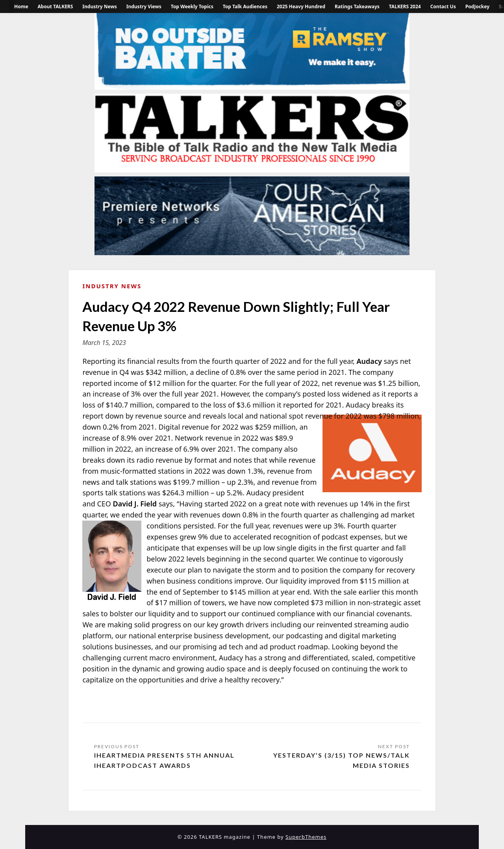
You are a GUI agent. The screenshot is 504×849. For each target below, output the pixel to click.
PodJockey (477, 6)
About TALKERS (56, 6)
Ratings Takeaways (357, 6)
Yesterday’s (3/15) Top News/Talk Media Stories (342, 760)
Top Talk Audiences (245, 6)
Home (21, 6)
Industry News (99, 6)
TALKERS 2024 (405, 6)
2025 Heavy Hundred (301, 6)
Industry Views (144, 6)
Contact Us (443, 6)
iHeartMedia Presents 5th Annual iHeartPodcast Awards (164, 760)
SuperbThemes (306, 837)
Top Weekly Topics (192, 6)
